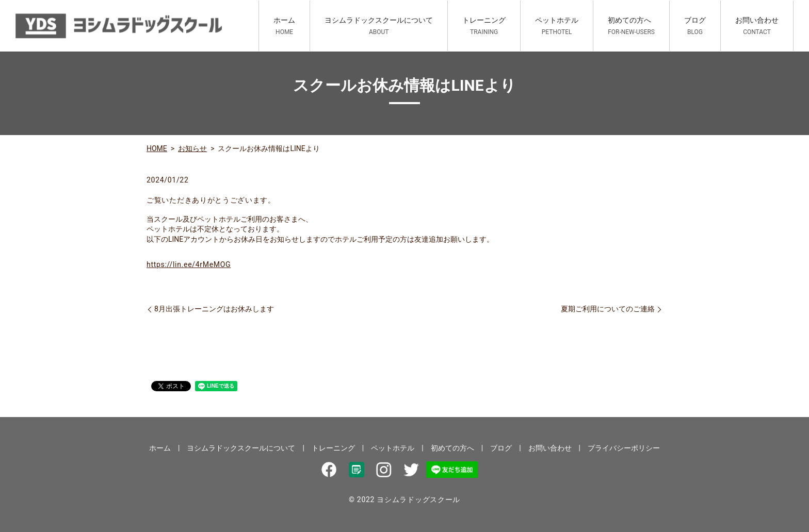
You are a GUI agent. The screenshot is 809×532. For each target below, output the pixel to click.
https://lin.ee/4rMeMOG (189, 264)
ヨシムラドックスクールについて (379, 26)
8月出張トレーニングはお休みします (214, 309)
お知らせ (192, 148)
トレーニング (484, 26)
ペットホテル (557, 26)
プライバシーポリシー (624, 448)
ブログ (695, 26)
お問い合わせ (757, 26)
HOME (157, 148)
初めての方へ (631, 26)
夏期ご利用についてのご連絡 (608, 309)
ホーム (284, 26)
